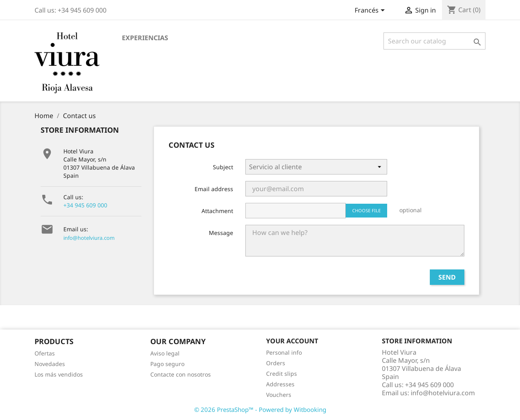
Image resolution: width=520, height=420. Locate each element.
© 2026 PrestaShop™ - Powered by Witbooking (260, 409)
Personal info (284, 352)
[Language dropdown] (371, 11)
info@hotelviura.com (89, 238)
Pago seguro (167, 364)
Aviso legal (165, 353)
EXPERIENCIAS (145, 38)
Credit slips (282, 374)
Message (221, 233)
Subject (223, 167)
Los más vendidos (59, 374)
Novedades (50, 364)
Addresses (280, 384)
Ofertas (45, 353)
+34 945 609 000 (85, 205)
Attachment (217, 211)
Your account (292, 341)
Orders (276, 363)
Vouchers (279, 395)
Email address (214, 189)
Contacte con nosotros (181, 374)
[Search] (434, 41)
